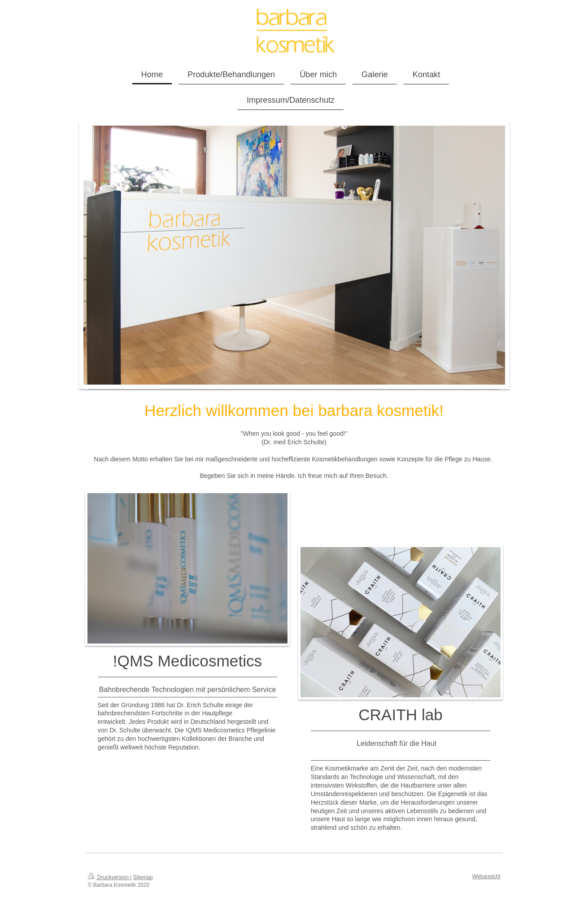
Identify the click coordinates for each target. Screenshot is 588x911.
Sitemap (143, 877)
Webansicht (486, 876)
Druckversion (109, 877)
